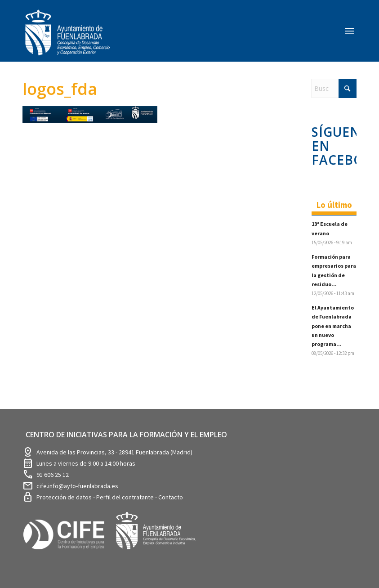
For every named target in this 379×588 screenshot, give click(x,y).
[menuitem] (350, 31)
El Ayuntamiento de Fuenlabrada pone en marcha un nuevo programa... (333, 326)
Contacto (171, 497)
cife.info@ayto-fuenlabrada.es (77, 486)
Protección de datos (65, 497)
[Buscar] (334, 88)
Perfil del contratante (126, 497)
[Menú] (350, 31)
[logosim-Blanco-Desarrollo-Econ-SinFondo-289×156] (67, 38)
